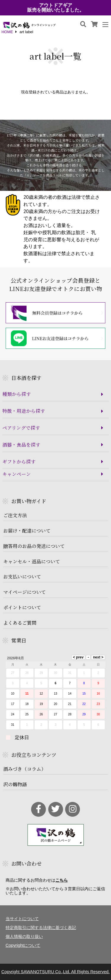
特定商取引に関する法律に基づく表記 (41, 928)
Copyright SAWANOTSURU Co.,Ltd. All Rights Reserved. (55, 972)
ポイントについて (22, 607)
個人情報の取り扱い (24, 936)
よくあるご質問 (20, 623)
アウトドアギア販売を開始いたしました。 (56, 8)
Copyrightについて (23, 945)
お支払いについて (22, 577)
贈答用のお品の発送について (34, 546)
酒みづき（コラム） (25, 769)
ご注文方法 (15, 515)
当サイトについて (22, 919)
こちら (62, 880)
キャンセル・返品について (32, 562)
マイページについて (25, 592)
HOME (7, 32)
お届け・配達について (27, 531)
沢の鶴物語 (15, 784)
